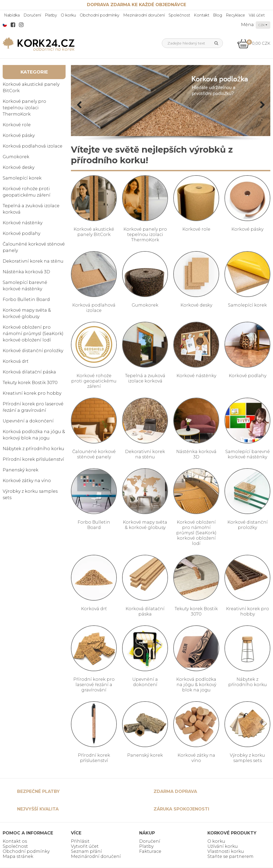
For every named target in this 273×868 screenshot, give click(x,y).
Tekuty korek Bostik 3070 (30, 383)
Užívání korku (223, 846)
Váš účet (257, 15)
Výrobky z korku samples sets (30, 494)
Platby (51, 15)
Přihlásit (80, 841)
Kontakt (202, 15)
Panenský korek (21, 470)
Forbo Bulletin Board (26, 299)
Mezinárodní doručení (144, 15)
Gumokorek (16, 157)
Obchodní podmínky (100, 15)
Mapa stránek (18, 856)
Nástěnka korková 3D (26, 272)
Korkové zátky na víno (27, 481)
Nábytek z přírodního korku (33, 449)
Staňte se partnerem (230, 856)
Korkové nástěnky (23, 223)
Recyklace (235, 15)
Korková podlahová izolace (33, 146)
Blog (218, 15)
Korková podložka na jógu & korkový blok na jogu (34, 435)
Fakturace (150, 851)
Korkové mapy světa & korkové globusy (27, 313)
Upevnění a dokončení (28, 421)
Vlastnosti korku (226, 851)
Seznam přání (86, 851)
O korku (68, 15)
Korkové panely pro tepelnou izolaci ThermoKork (24, 108)
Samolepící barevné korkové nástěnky (25, 286)
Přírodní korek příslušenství (33, 459)
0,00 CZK (254, 43)
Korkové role (17, 125)
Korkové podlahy (21, 233)
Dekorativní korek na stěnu (33, 261)
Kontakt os (15, 841)
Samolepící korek (22, 178)
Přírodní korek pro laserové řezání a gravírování (33, 407)
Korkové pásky (19, 135)
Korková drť (15, 361)
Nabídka (12, 15)
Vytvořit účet (85, 846)
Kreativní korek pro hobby (32, 393)
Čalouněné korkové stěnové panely (34, 247)
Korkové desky (19, 167)
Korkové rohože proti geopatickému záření (27, 192)
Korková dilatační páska (29, 372)
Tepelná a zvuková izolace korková (31, 209)
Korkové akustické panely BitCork (31, 87)
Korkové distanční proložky (33, 351)
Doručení (32, 15)
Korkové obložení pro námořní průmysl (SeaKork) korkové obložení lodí (33, 334)
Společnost (179, 15)
